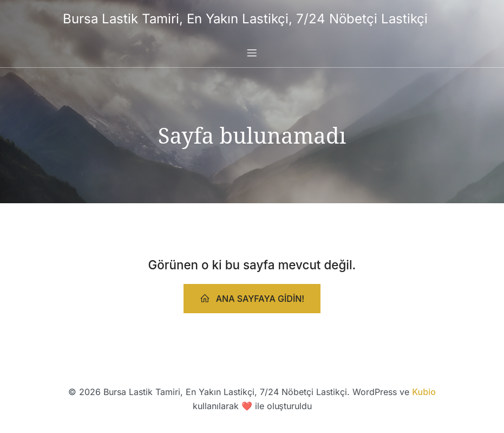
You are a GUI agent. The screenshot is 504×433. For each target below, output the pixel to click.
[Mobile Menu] (252, 53)
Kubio (424, 392)
